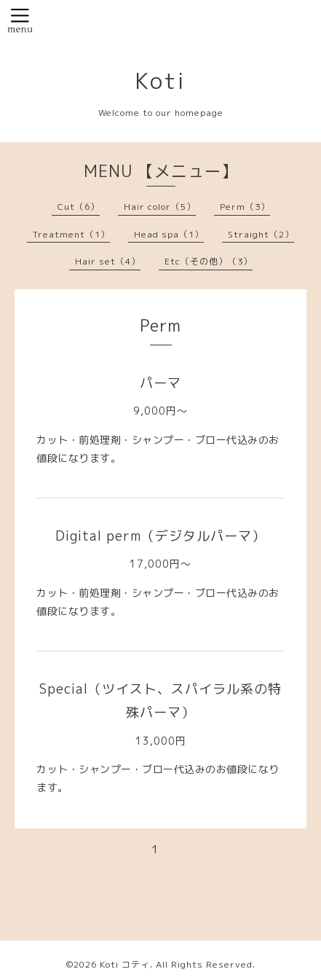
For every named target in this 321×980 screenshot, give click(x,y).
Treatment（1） (71, 234)
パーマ (160, 383)
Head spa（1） (169, 234)
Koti (160, 81)
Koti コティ (125, 964)
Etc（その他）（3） (209, 261)
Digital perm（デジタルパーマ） (160, 536)
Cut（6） (79, 207)
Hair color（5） (160, 207)
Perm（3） (245, 207)
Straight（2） (261, 234)
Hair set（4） (108, 261)
